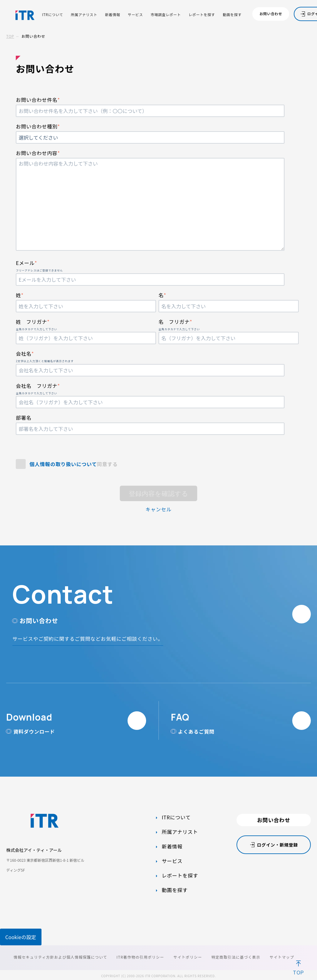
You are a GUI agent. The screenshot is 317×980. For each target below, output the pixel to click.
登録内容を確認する (158, 493)
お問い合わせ (271, 14)
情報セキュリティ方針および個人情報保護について (61, 957)
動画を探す (232, 15)
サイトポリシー (188, 957)
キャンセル (158, 509)
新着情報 (113, 15)
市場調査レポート (166, 15)
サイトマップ (282, 957)
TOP (10, 36)
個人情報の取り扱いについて (63, 464)
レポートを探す (202, 15)
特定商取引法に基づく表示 (236, 957)
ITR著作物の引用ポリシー (140, 957)
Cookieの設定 (21, 937)
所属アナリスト (84, 15)
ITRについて (53, 15)
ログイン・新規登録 (277, 845)
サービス (135, 15)
